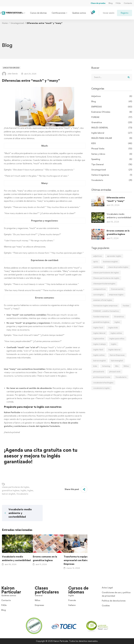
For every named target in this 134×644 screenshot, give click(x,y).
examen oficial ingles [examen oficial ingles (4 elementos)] (103, 300)
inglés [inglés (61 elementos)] (114, 344)
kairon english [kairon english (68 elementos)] (100, 361)
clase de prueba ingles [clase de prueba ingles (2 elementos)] (118, 267)
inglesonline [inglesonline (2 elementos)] (99, 339)
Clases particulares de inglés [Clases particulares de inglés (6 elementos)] (106, 278)
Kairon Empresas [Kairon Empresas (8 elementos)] (117, 355)
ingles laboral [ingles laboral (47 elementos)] (99, 333)
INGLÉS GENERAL (112, 128)
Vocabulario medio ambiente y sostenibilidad (16, 558)
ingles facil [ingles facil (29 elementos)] (98, 328)
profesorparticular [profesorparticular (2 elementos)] (102, 377)
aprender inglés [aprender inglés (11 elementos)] (114, 256)
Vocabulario (22, 494)
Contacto (128, 3)
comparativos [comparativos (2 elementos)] (100, 289)
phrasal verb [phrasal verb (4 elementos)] (115, 372)
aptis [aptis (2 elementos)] (96, 261)
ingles (30, 490)
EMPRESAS (112, 107)
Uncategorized (17, 23)
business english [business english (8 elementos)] (110, 261)
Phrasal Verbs (112, 149)
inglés (23, 490)
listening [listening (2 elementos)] (106, 366)
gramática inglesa (11, 490)
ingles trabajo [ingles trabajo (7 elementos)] (100, 344)
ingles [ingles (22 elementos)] (117, 322)
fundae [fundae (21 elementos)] (126, 305)
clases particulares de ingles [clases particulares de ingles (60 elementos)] (106, 272)
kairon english (9, 494)
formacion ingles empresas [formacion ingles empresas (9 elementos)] (105, 305)
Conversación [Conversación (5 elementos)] (117, 289)
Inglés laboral (112, 133)
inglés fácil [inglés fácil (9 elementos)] (98, 350)
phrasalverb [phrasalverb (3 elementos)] (99, 372)
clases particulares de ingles (16, 487)
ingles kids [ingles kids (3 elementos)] (113, 328)
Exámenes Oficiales (112, 112)
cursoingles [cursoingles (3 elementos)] (98, 294)
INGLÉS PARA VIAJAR (112, 138)
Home (5, 23)
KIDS (112, 143)
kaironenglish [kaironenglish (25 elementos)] (117, 361)
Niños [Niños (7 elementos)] (126, 366)
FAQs (118, 3)
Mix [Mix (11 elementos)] (117, 366)
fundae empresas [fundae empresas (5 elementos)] (101, 316)
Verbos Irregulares (112, 175)
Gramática (112, 122)
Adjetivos (112, 96)
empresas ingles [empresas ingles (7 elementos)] (116, 294)
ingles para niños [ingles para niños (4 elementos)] (117, 339)
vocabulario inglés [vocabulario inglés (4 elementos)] (101, 388)
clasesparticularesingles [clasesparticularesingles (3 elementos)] (104, 283)
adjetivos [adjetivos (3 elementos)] (98, 256)
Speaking (112, 159)
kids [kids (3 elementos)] (95, 366)
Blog (111, 3)
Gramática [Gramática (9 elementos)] (119, 316)
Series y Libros (112, 154)
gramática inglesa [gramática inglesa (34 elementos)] (101, 322)
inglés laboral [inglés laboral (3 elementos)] (114, 350)
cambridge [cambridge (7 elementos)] (98, 267)
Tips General (112, 165)
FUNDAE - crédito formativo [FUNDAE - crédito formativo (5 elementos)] (106, 311)
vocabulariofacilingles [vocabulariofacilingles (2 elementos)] (103, 383)
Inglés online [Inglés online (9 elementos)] (99, 355)
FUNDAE (112, 117)
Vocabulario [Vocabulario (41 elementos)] (121, 377)
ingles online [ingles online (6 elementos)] (116, 333)
